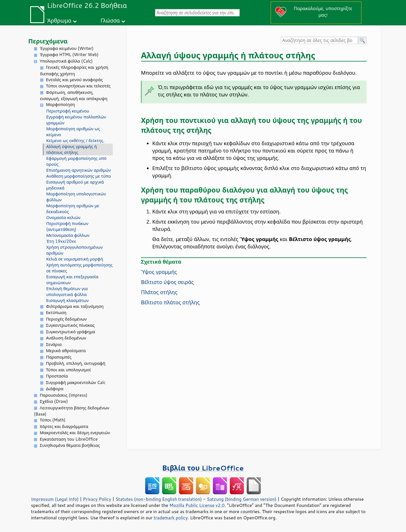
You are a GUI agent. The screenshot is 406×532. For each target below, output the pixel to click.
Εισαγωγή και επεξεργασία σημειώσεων (72, 280)
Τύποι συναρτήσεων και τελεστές (78, 86)
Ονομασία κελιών (63, 218)
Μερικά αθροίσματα (66, 351)
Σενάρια (54, 344)
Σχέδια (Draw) (54, 401)
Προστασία (57, 376)
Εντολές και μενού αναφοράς (74, 80)
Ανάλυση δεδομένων (66, 338)
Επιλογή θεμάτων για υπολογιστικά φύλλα (67, 292)
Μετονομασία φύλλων (68, 235)
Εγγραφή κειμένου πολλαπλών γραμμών (76, 120)
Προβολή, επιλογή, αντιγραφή (76, 363)
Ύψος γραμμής (159, 272)
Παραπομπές (59, 357)
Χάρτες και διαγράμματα (64, 426)
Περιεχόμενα (48, 41)
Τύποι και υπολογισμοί (68, 370)
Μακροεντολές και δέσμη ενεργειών (75, 433)
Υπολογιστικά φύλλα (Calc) (66, 61)
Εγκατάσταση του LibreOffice (69, 439)
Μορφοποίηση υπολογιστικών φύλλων (76, 197)
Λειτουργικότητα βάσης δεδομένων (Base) (71, 411)
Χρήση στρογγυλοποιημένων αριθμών (74, 250)
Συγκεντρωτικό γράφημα (70, 332)
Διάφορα (55, 389)
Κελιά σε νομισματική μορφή (75, 259)
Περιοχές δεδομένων (66, 319)
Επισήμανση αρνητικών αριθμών (79, 170)
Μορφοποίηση (60, 104)
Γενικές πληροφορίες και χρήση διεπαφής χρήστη (74, 70)
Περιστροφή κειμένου (68, 111)
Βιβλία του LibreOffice (203, 468)
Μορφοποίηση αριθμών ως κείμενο (73, 132)
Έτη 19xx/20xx (61, 241)
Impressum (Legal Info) (55, 499)
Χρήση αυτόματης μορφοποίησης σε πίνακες (79, 268)
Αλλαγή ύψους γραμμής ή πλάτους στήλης (71, 149)
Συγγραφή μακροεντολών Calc (76, 382)
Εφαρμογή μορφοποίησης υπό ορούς (76, 161)
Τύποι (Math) (53, 420)
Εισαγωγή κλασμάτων (67, 300)
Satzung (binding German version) (242, 499)
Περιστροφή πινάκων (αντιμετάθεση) (67, 226)
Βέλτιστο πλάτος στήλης (170, 302)
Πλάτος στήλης (159, 292)
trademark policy (171, 518)
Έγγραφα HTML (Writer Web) (69, 55)
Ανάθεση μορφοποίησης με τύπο (79, 176)
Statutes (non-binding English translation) (158, 499)
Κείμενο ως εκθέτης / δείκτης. (75, 141)
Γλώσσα (110, 20)
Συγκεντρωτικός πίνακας (70, 325)
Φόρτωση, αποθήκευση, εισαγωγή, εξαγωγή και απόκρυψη (74, 96)
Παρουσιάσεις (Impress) (64, 395)
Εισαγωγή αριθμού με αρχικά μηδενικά (75, 185)
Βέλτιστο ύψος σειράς (167, 282)
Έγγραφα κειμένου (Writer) (67, 48)
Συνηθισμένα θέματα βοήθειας (70, 445)
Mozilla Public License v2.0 (197, 505)
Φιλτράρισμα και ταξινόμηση (75, 306)
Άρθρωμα (59, 20)
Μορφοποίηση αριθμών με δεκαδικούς (73, 209)
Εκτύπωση (56, 313)
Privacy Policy (97, 499)
